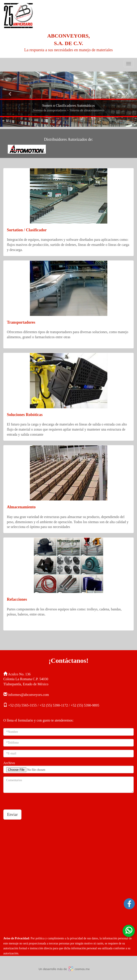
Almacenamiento (21, 507)
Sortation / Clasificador (27, 230)
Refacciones (17, 599)
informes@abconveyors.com (29, 695)
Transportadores (21, 322)
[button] (10, 94)
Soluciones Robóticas (25, 415)
